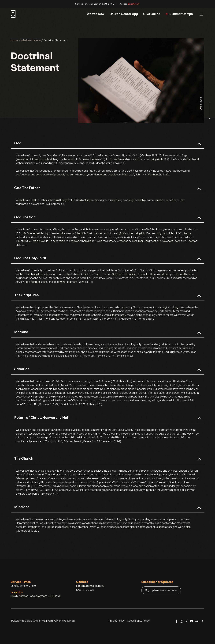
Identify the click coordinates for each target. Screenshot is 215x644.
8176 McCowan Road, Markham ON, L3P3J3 (36, 596)
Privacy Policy (117, 621)
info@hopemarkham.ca (90, 586)
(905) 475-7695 (85, 590)
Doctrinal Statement (56, 40)
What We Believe (31, 40)
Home (14, 40)
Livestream (134, 4)
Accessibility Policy (138, 621)
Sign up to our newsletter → (161, 590)
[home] (13, 14)
